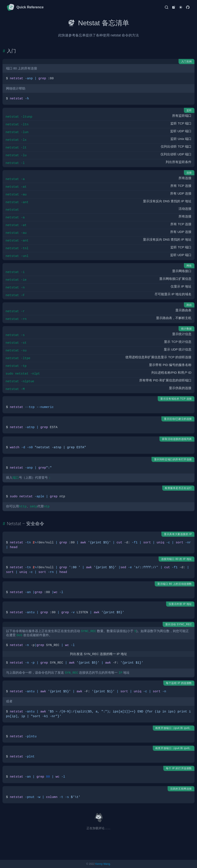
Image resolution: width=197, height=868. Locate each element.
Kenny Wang (103, 864)
